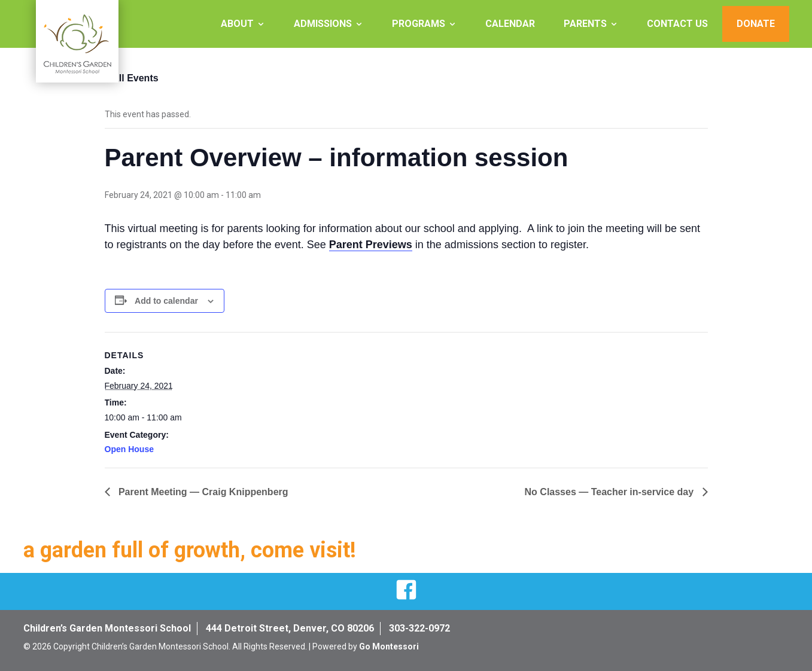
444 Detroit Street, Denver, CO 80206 (290, 628)
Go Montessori (389, 646)
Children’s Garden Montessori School (107, 628)
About (237, 24)
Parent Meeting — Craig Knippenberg (202, 492)
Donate (756, 24)
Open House (129, 449)
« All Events (132, 78)
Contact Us (677, 24)
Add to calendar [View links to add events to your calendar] (166, 301)
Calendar (510, 24)
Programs (419, 24)
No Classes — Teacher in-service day (611, 492)
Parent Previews (371, 245)
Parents (585, 24)
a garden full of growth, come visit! (190, 550)
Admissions (323, 24)
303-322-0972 (419, 628)
